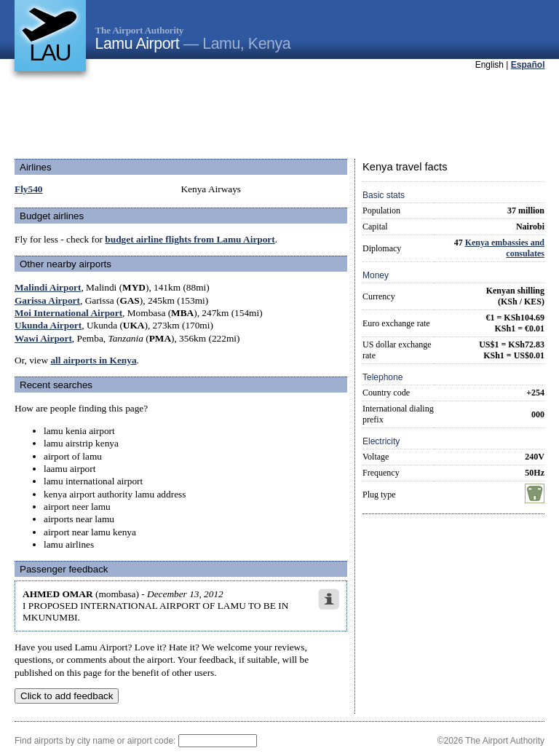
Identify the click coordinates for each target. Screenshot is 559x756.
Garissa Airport (47, 300)
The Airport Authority (140, 30)
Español (528, 65)
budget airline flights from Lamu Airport (190, 239)
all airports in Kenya (93, 360)
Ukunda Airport (48, 325)
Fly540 (29, 189)
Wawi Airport (43, 338)
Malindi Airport (48, 287)
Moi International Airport (68, 313)
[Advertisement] (279, 116)
